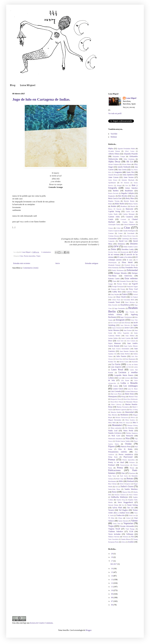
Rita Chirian (112, 484)
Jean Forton (128, 330)
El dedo (130, 260)
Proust (132, 468)
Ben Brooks (123, 196)
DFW (116, 246)
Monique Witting (132, 425)
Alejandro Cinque (119, 156)
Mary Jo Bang (133, 410)
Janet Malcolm (125, 325)
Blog (13, 85)
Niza (128, 438)
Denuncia (121, 244)
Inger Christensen (126, 317)
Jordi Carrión (126, 338)
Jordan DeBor (113, 338)
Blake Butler (120, 204)
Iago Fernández (120, 308)
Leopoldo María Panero (124, 375)
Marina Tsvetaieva (123, 407)
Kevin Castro (124, 362)
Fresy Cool (133, 289)
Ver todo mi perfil (115, 113)
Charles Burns (128, 222)
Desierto (134, 244)
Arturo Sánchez (131, 188)
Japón (135, 325)
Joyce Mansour (115, 343)
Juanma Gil (112, 354)
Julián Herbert (125, 354)
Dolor (114, 249)
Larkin (136, 367)
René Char (120, 479)
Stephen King (121, 500)
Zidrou (123, 542)
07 (112, 601)
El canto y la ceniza (125, 257)
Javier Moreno (114, 330)
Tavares (111, 510)
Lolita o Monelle (129, 383)
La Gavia (116, 364)
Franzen (114, 289)
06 (112, 605)
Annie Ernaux (113, 180)
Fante (115, 281)
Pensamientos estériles (118, 452)
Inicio (58, 263)
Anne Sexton (129, 177)
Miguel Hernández (115, 420)
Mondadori (117, 425)
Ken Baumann (130, 359)
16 (112, 569)
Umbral (128, 518)
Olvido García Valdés (123, 441)
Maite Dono (130, 394)
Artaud (119, 185)
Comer (120, 233)
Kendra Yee (112, 362)
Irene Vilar (134, 320)
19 (112, 557)
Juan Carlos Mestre (131, 346)
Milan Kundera (130, 420)
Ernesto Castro (114, 279)
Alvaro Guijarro (114, 164)
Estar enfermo (131, 278)
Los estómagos (131, 386)
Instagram (120, 320)
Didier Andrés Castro (131, 247)
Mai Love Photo (116, 394)
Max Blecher (113, 415)
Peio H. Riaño (125, 449)
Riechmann (112, 481)
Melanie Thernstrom (122, 417)
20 (112, 554)
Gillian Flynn (116, 300)
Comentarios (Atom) (31, 268)
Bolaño (114, 206)
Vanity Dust (117, 523)
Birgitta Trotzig (114, 201)
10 (112, 590)
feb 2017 (114, 564)
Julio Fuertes (121, 356)
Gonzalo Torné (114, 302)
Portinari (111, 465)
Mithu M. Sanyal (124, 423)
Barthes (116, 191)
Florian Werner (122, 284)
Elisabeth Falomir (114, 265)
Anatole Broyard (114, 175)
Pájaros (111, 446)
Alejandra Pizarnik (131, 154)
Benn (133, 196)
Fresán (123, 289)
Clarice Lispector (114, 231)
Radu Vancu (112, 476)
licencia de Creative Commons (41, 623)
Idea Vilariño (130, 312)
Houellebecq (125, 305)
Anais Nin (130, 172)
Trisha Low (132, 515)
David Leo (123, 241)
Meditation (124, 415)
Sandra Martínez (131, 489)
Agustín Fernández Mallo (126, 148)
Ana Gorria (122, 170)
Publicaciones (114, 470)
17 (112, 561)
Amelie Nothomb (124, 167)
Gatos (124, 294)
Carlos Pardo (113, 214)
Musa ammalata (116, 428)
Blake (110, 204)
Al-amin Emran (114, 151)
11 (112, 587)
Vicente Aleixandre (127, 526)
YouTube (114, 134)
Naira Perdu (128, 431)
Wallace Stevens (114, 537)
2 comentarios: (46, 252)
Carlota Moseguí (129, 214)
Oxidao (128, 444)
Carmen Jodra (114, 217)
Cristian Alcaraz (114, 236)
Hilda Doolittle (113, 305)
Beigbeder (112, 196)
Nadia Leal (113, 431)
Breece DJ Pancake (115, 209)
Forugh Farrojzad (118, 286)
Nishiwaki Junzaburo (115, 438)
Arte (127, 185)
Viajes (38, 256)
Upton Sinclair (123, 521)
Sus (123, 505)
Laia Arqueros (116, 367)
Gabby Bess (117, 292)
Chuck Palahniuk (129, 224)
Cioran (110, 228)
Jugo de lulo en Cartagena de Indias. (41, 99)
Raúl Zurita (124, 476)
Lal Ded (128, 367)
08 (112, 598)
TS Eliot (111, 518)
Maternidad (129, 412)
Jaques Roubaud (117, 328)
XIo (132, 537)
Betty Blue (130, 198)
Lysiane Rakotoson (131, 391)
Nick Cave (116, 436)
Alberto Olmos (114, 154)
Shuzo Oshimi (133, 495)
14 (112, 576)
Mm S (135, 423)
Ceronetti (123, 219)
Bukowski (130, 209)
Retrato (130, 478)
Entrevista (128, 276)
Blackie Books (129, 201)
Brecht (133, 206)
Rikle (121, 481)
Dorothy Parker (113, 252)
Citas (21, 256)
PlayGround (128, 457)
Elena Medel (127, 262)
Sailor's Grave (127, 486)
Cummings (125, 239)
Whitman (125, 537)
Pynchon (132, 473)
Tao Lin (130, 508)
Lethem (111, 378)
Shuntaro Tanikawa (120, 495)
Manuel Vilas (133, 396)
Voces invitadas (114, 534)
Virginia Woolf (114, 529)
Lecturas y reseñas (128, 372)
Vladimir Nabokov (116, 531)
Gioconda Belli (129, 300)
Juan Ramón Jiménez (127, 351)
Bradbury (124, 206)
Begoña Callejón (128, 193)
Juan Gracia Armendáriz (121, 349)
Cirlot (118, 228)
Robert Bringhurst (125, 484)
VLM (131, 531)
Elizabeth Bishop (130, 265)
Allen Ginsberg (129, 159)
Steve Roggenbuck (125, 502)
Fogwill (135, 284)
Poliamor (132, 462)
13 (112, 580)
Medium (114, 137)
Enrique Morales (121, 273)
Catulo (111, 219)
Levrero (127, 378)
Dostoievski (124, 252)
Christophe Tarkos (114, 224)
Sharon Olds (126, 492)
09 (112, 594)
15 (112, 572)
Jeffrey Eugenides (123, 333)
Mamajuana (113, 396)
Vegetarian (128, 523)
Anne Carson (113, 177)
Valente (134, 521)
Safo (117, 487)
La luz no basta (132, 364)
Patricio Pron (126, 447)
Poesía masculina (30, 256)
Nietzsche (130, 436)
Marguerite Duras (116, 399)
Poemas (112, 460)
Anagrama (118, 172)
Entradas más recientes (22, 263)
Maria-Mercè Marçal (117, 402)
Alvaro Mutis (126, 164)
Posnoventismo (125, 465)
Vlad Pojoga (130, 529)
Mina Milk (112, 423)
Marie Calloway (116, 404)
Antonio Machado (128, 180)
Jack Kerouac (126, 323)
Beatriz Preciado (113, 193)
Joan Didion (130, 336)
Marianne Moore (132, 402)
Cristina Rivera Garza (129, 236)
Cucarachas (112, 239)
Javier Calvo (129, 328)
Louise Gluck (118, 389)
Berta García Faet (115, 198)
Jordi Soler (120, 341)
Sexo (114, 492)
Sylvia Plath (117, 508)
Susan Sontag (132, 505)
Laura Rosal (117, 370)
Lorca (116, 386)
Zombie (131, 542)
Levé (120, 378)
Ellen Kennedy (113, 268)
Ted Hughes (123, 510)
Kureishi (135, 362)
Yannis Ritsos (126, 539)
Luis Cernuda (116, 391)
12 (112, 583)
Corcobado (131, 233)
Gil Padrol (134, 297)
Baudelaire (129, 191)
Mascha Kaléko (116, 412)
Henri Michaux (130, 302)
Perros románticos (126, 454)
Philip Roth (113, 457)
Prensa (120, 468)
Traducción (120, 515)
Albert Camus (130, 151)
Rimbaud (131, 481)
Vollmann (130, 534)
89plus (111, 148)
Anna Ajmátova (128, 175)
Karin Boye (119, 359)
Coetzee (111, 233)
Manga (123, 396)
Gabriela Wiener (132, 292)
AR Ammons (125, 183)
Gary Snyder (115, 294)
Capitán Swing (114, 211)
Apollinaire (112, 183)
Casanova (130, 217)
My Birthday (130, 428)
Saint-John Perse (114, 489)
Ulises (120, 518)
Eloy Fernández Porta (130, 268)
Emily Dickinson (118, 270)
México (133, 417)
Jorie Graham (131, 341)
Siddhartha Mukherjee (119, 497)
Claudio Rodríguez (129, 231)
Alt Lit (130, 162)
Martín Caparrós (121, 409)
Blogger (88, 630)
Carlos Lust (130, 211)
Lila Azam (125, 380)
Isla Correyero (115, 323)
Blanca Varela (133, 204)
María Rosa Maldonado (131, 399)
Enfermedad (132, 270)
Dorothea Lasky (128, 249)
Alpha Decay (114, 162)
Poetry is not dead (116, 462)
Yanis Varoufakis (113, 539)
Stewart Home (113, 505)
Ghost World (121, 297)
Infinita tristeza (115, 314)
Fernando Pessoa (125, 281)
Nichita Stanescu (132, 433)
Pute (123, 473)
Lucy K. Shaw (133, 389)
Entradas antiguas (92, 263)
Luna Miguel (28, 85)
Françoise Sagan (132, 286)
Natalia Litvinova (115, 433)
